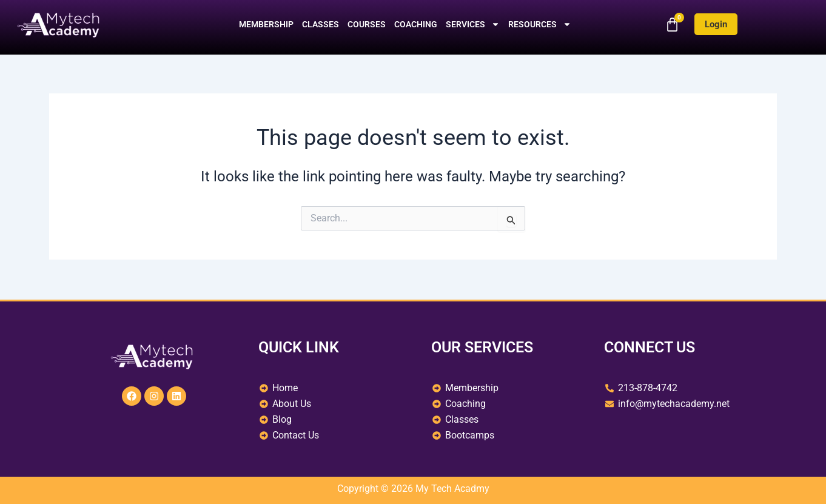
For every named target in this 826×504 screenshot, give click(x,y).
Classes (321, 24)
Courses (367, 24)
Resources (540, 24)
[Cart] (672, 25)
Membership (266, 24)
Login (716, 24)
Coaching (416, 24)
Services (473, 24)
